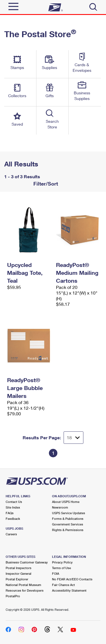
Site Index (13, 507)
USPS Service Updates (69, 513)
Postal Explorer (17, 579)
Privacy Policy (62, 562)
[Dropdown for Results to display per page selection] (73, 438)
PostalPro (13, 596)
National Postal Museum (23, 585)
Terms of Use (61, 568)
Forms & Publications (68, 519)
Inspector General (19, 573)
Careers (11, 534)
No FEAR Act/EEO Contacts (72, 579)
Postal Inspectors (19, 568)
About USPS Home (66, 502)
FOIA (56, 573)
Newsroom (60, 507)
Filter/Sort (45, 184)
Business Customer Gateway (27, 562)
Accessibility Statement (69, 590)
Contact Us (14, 502)
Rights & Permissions (68, 530)
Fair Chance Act (63, 585)
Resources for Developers (25, 590)
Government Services (68, 524)
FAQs (10, 513)
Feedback (13, 519)
